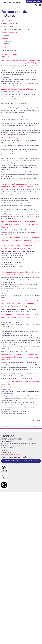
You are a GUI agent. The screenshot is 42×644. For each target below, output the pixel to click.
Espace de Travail (34, 2)
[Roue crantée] (40, 5)
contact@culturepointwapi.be (11, 455)
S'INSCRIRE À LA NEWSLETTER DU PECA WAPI (21, 461)
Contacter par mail (10, 50)
